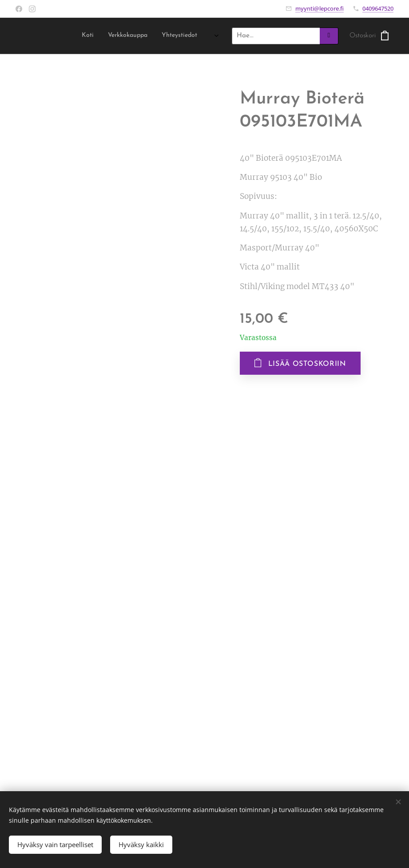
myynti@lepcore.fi (320, 8)
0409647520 (378, 8)
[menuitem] (161, 36)
